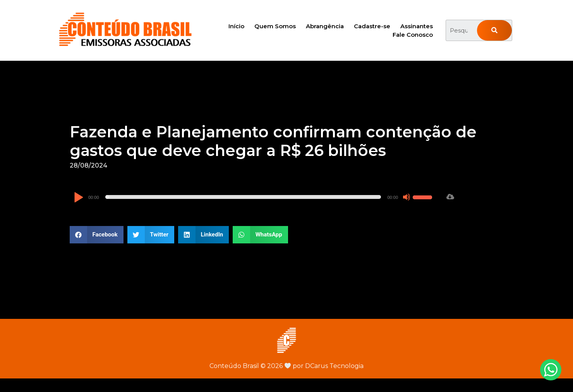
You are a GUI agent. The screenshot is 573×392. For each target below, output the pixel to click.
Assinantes (417, 26)
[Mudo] (407, 197)
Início (236, 26)
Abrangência (325, 26)
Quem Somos (275, 26)
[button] (97, 235)
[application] (254, 197)
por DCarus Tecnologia (324, 366)
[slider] (243, 197)
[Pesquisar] (494, 30)
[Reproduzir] (78, 198)
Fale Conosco (413, 35)
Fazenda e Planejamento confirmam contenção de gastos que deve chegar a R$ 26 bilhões (273, 141)
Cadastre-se (372, 26)
